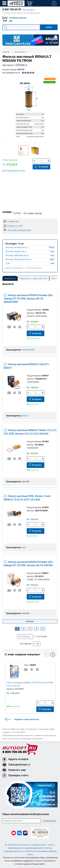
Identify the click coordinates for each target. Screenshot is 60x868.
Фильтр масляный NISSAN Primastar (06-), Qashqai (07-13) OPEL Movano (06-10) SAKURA (28, 564)
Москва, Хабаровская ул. (17, 255)
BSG (24, 547)
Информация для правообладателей (25, 848)
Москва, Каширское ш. (16, 251)
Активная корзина (18, 18)
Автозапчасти (21, 52)
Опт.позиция (50, 82)
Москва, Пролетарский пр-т (19, 259)
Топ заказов (50, 79)
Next (53, 655)
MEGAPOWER (28, 350)
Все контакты (29, 10)
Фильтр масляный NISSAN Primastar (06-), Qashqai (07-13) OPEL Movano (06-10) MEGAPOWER (28, 298)
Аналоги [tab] (10, 278)
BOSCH (25, 416)
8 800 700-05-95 (15, 752)
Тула (8, 263)
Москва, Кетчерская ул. (17, 247)
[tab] (10, 278)
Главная (6, 52)
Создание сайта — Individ (42, 845)
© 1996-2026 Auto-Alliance (17, 845)
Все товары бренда (33, 213)
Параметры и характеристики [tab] (33, 278)
